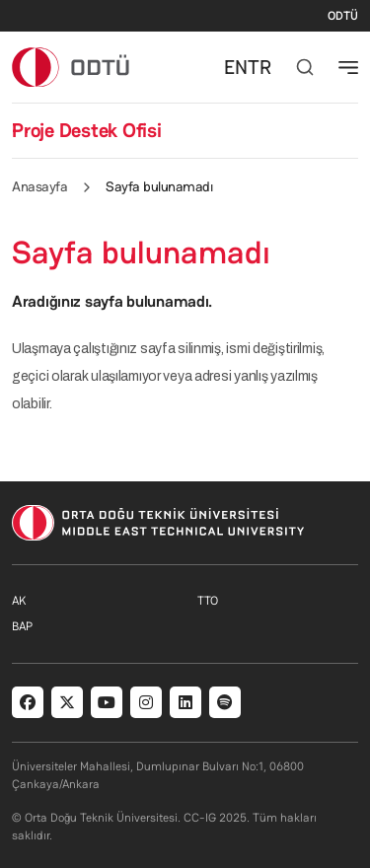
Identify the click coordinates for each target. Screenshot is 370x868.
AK (19, 601)
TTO (208, 601)
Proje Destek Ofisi (87, 130)
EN (236, 67)
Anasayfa (39, 186)
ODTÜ (343, 16)
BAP (22, 626)
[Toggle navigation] (348, 67)
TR (259, 67)
